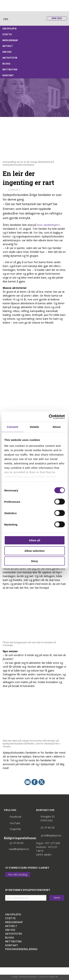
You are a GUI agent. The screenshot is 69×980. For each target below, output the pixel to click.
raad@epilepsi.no (16, 849)
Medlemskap (10, 40)
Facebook (13, 817)
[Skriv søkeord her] (22, 19)
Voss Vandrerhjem (48, 225)
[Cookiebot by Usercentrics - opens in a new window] (49, 417)
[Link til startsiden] (21, 5)
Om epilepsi (9, 29)
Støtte (7, 34)
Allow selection (34, 551)
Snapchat (12, 829)
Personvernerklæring (21, 949)
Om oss (7, 52)
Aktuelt (8, 46)
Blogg (6, 64)
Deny (34, 561)
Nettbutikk (10, 70)
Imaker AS (53, 977)
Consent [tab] (12, 427)
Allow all (34, 540)
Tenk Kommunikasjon (28, 977)
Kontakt (8, 75)
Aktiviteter (10, 58)
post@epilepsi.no (49, 835)
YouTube (12, 823)
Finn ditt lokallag (18, 875)
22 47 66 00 (14, 843)
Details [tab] (35, 427)
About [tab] (56, 427)
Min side (57, 18)
